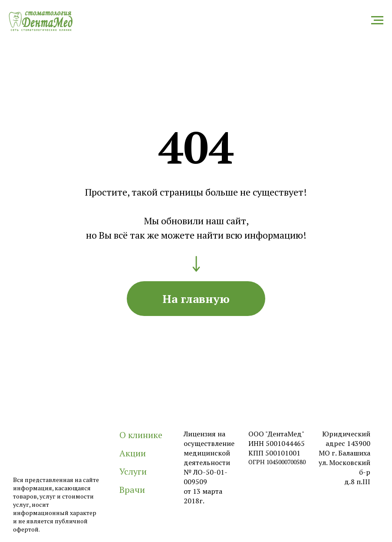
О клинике (141, 435)
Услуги (133, 471)
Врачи (132, 490)
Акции (133, 453)
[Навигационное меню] (377, 20)
